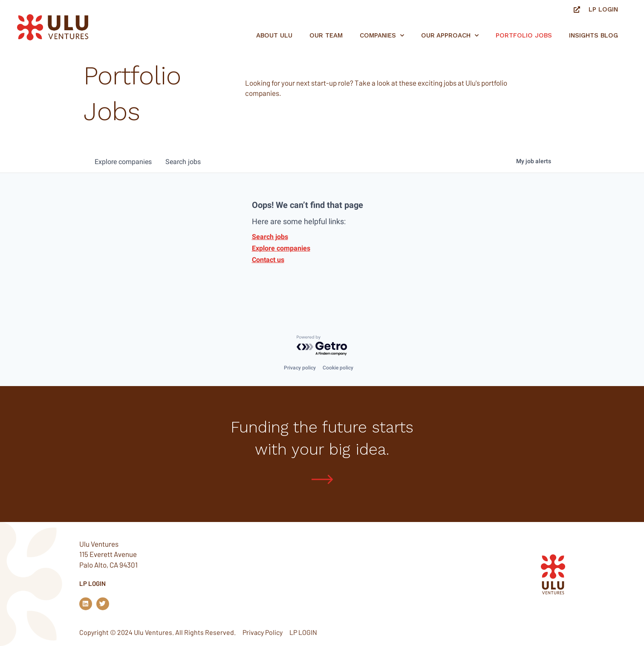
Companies (382, 36)
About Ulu (274, 35)
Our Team (326, 35)
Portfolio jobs (524, 35)
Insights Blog (593, 35)
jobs (183, 162)
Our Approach (450, 36)
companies (123, 162)
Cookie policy (338, 367)
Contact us (268, 260)
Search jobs (270, 237)
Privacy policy (300, 367)
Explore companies (281, 248)
